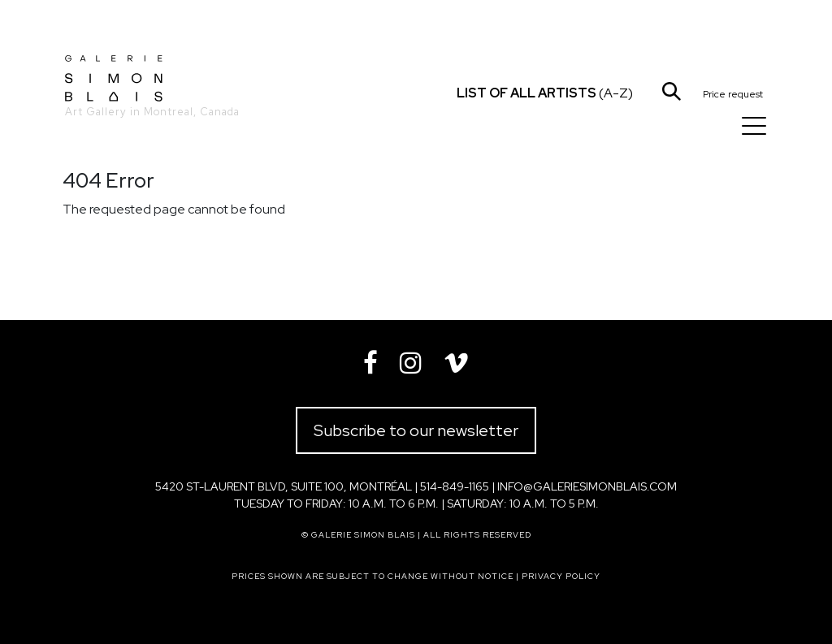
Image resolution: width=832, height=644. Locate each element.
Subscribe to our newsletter (416, 430)
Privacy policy (561, 576)
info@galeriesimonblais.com (587, 486)
